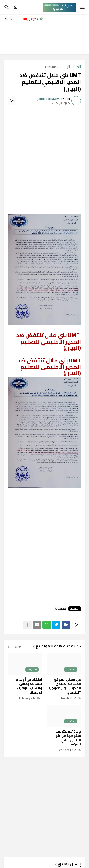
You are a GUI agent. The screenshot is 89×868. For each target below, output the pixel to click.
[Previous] (12, 19)
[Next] (6, 19)
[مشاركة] (12, 101)
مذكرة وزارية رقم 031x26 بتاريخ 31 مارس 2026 (27, 19)
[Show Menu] (83, 7)
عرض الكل (15, 646)
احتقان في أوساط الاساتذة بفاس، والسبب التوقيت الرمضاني (29, 686)
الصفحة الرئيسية (70, 67)
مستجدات (50, 67)
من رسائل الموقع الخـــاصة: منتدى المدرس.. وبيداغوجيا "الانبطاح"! (65, 686)
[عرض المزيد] (27, 625)
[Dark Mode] (16, 7)
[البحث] (6, 7)
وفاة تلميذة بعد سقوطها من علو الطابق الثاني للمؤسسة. (68, 738)
